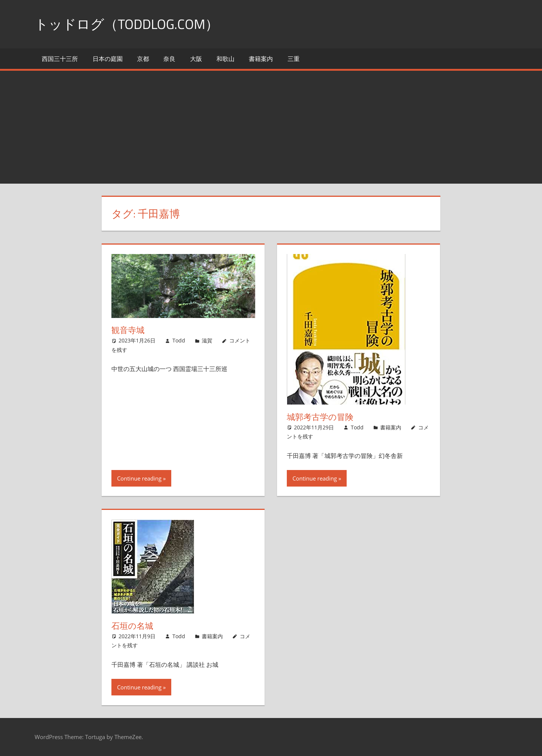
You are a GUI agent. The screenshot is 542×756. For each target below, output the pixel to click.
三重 (294, 59)
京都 (143, 59)
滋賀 (207, 340)
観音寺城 (128, 330)
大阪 (196, 59)
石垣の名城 (132, 626)
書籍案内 (261, 59)
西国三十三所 (60, 59)
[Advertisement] (271, 127)
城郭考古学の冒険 (320, 417)
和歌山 (225, 59)
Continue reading (139, 478)
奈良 (169, 59)
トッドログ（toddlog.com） (127, 24)
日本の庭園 (108, 59)
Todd (179, 340)
